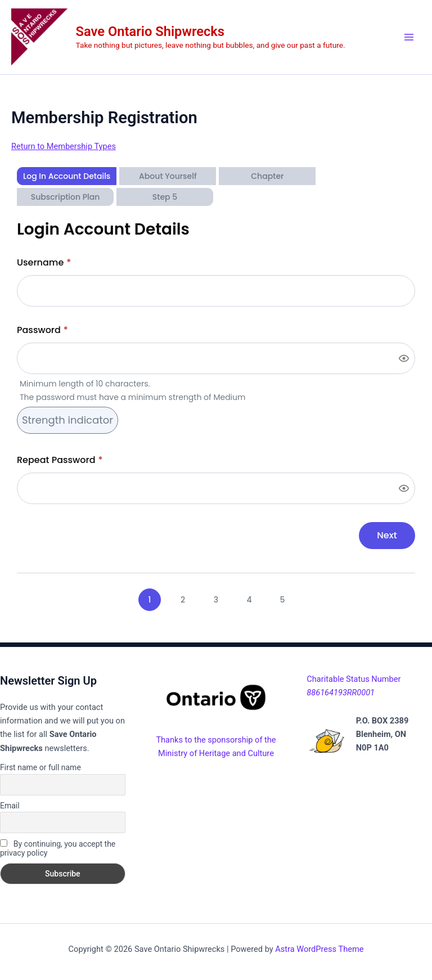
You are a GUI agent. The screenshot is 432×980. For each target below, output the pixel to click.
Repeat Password (60, 460)
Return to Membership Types (64, 146)
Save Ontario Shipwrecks (150, 32)
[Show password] (404, 358)
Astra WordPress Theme (319, 949)
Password (42, 330)
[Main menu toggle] (409, 37)
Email (10, 806)
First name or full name (40, 767)
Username (44, 262)
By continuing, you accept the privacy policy (58, 848)
